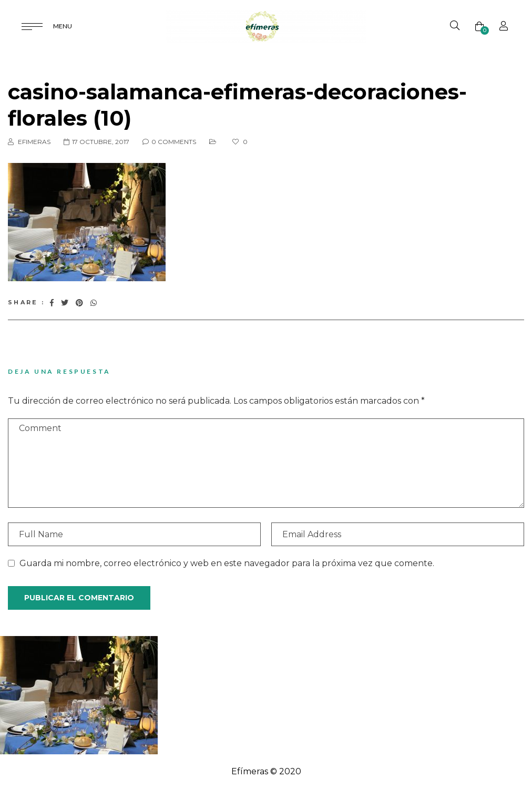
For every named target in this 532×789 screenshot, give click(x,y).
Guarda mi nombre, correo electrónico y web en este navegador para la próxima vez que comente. (227, 563)
